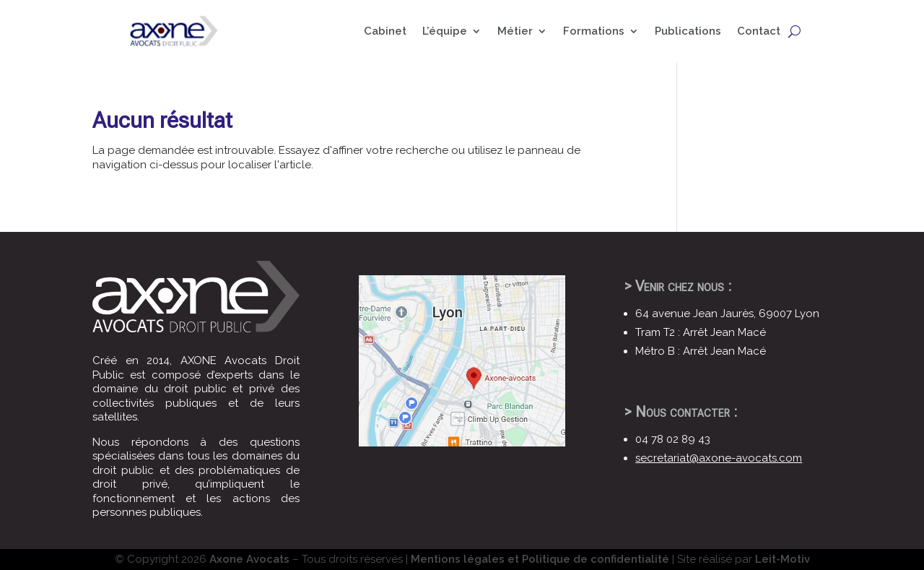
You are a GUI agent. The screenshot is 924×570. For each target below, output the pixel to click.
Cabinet (385, 31)
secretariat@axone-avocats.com (719, 458)
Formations (594, 31)
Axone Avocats (249, 559)
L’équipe (445, 31)
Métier (515, 31)
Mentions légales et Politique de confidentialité (540, 559)
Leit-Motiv (783, 559)
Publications (688, 31)
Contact (759, 31)
